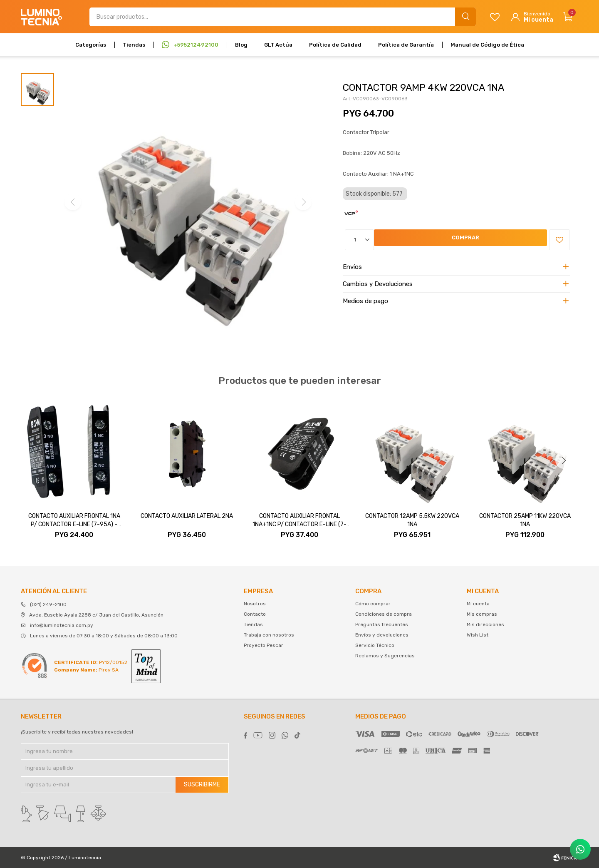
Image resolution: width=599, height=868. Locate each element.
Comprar (396, 240)
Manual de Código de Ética (487, 45)
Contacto (255, 614)
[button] (564, 460)
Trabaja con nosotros (269, 635)
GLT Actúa (278, 45)
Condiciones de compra (384, 614)
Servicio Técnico (375, 645)
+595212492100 (196, 45)
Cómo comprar (373, 604)
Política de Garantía (406, 45)
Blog (241, 45)
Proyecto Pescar (264, 645)
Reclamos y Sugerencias (385, 656)
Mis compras (482, 614)
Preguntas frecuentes (382, 624)
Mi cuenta (478, 604)
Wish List (478, 635)
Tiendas (134, 45)
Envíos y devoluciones (382, 635)
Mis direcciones (485, 624)
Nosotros (255, 604)
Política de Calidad (335, 45)
